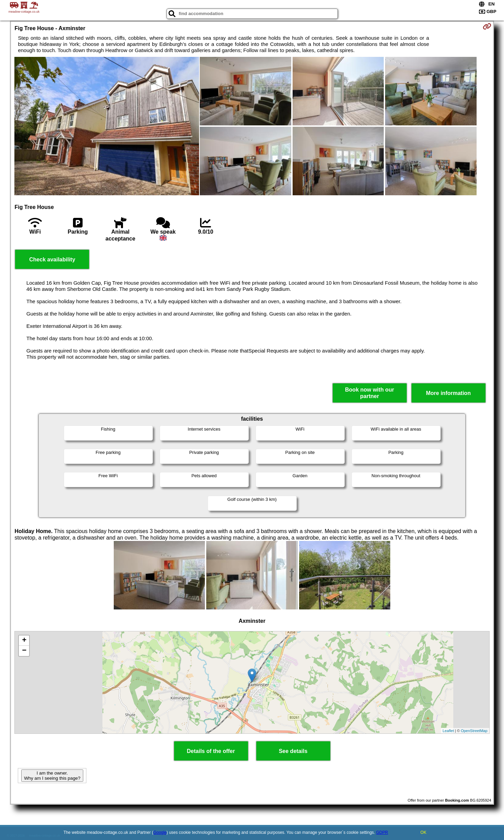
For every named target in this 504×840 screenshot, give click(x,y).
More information (448, 393)
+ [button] (24, 641)
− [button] (24, 651)
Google (160, 832)
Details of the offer (211, 751)
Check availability (52, 260)
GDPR (382, 832)
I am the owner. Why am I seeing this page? (52, 776)
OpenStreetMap (474, 731)
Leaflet (448, 731)
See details (293, 751)
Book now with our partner (370, 393)
